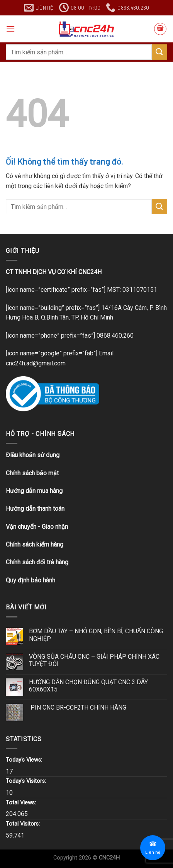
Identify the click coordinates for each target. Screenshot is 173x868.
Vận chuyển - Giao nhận (37, 527)
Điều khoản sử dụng (33, 455)
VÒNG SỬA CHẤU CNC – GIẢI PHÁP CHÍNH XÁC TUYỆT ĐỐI (94, 660)
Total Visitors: (24, 824)
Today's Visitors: (27, 781)
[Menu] (10, 29)
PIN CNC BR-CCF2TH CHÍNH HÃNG (78, 707)
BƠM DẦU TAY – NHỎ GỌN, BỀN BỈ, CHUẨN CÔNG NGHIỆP (96, 635)
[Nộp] (159, 52)
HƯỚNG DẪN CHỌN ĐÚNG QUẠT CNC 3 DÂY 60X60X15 (88, 686)
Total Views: (22, 803)
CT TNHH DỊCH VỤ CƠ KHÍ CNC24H (54, 272)
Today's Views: (25, 760)
